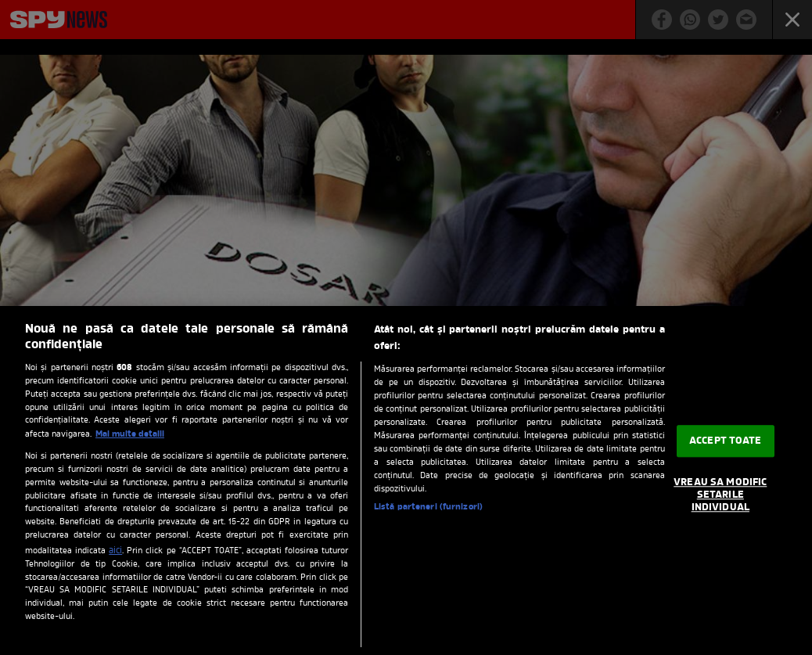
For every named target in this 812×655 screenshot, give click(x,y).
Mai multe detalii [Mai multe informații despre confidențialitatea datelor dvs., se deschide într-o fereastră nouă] (130, 434)
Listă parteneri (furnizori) (428, 507)
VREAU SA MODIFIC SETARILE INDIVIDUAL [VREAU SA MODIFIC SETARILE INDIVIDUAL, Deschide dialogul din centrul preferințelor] (720, 495)
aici (115, 551)
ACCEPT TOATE (726, 441)
